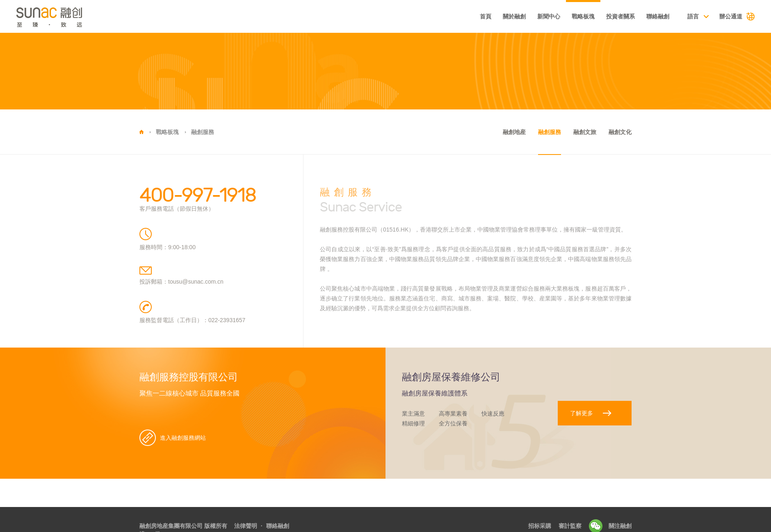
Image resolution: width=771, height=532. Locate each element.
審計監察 (570, 526)
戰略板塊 (583, 16)
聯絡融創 (658, 16)
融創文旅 (585, 132)
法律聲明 (246, 526)
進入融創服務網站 (183, 438)
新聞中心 (549, 16)
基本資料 (450, 17)
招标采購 (540, 526)
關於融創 (514, 16)
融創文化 (620, 132)
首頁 (486, 16)
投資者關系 (620, 16)
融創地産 (514, 132)
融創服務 (203, 132)
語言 (693, 16)
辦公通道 (731, 16)
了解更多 (582, 413)
